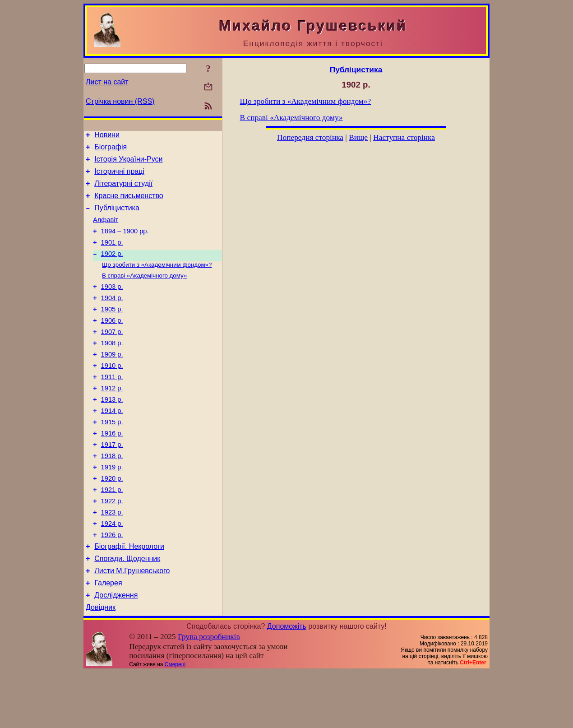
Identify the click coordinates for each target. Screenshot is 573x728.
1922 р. (112, 545)
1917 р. (112, 482)
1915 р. (112, 456)
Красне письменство (129, 204)
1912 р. (112, 418)
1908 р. (112, 368)
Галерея (108, 636)
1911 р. (112, 406)
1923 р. (112, 557)
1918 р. (112, 494)
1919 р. (112, 507)
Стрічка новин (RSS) (120, 101)
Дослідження (116, 650)
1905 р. (112, 330)
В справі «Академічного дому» (144, 292)
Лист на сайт (107, 82)
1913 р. (112, 431)
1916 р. (112, 469)
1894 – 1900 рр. (125, 243)
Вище (358, 137)
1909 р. (112, 380)
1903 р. (112, 305)
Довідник (101, 663)
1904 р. (112, 317)
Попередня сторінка (310, 137)
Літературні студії (123, 190)
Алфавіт (106, 231)
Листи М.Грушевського (132, 623)
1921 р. (112, 532)
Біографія (111, 150)
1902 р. (112, 269)
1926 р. (112, 583)
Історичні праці (119, 177)
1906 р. (112, 343)
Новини (107, 136)
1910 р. (112, 393)
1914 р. (112, 444)
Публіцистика (117, 217)
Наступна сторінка (404, 137)
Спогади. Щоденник (127, 609)
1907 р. (112, 355)
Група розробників (209, 693)
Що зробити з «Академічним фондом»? (157, 281)
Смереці (175, 720)
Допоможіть (287, 682)
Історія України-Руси (128, 163)
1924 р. (112, 570)
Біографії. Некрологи (129, 596)
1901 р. (112, 256)
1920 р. (112, 519)
